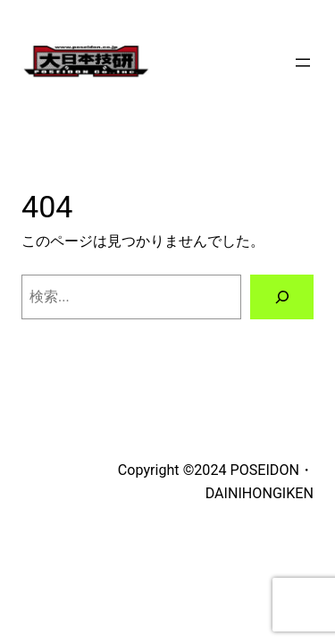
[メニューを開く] (303, 63)
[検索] (282, 297)
